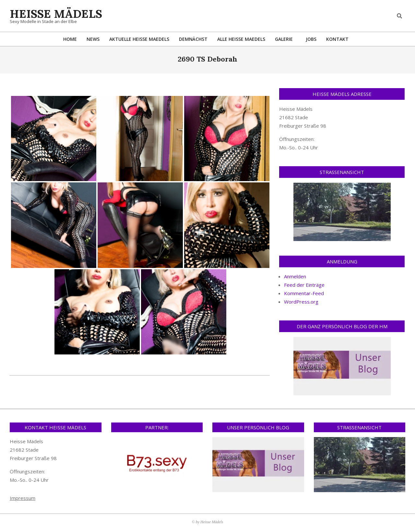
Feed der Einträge (304, 285)
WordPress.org (301, 302)
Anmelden (295, 276)
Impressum (23, 498)
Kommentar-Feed (304, 293)
